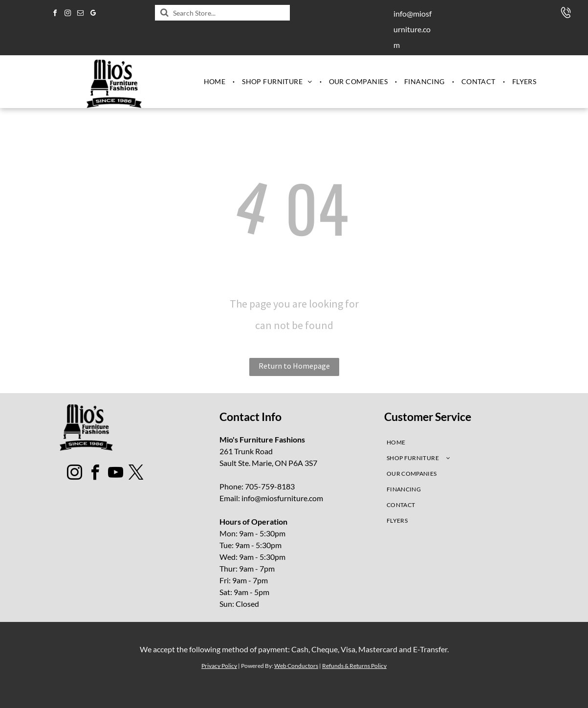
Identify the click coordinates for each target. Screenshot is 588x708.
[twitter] (136, 474)
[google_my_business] (93, 14)
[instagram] (67, 14)
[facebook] (55, 14)
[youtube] (115, 474)
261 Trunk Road (246, 451)
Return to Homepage (294, 366)
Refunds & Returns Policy (354, 666)
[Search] (222, 13)
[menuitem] (216, 82)
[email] (80, 14)
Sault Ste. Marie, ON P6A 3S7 (268, 463)
